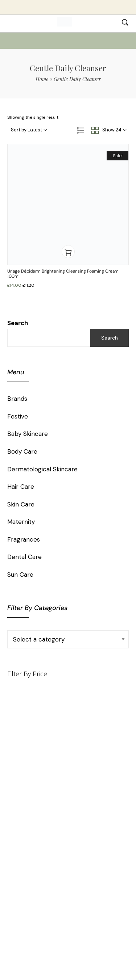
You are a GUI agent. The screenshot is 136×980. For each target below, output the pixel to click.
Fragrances (24, 539)
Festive (18, 416)
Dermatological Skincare (42, 469)
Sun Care (20, 575)
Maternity (21, 522)
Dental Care (24, 557)
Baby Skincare (28, 434)
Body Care (22, 451)
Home (42, 79)
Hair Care (21, 487)
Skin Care (21, 504)
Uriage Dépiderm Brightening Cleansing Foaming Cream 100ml (63, 274)
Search (18, 323)
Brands (17, 399)
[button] (68, 252)
